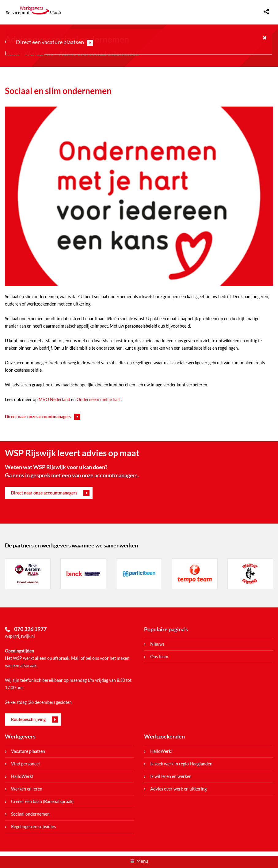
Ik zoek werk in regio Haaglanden (181, 764)
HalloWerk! (22, 776)
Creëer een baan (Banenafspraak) (42, 801)
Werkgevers (20, 736)
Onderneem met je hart (99, 399)
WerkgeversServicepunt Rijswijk (34, 11)
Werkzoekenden (164, 736)
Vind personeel (25, 764)
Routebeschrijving (28, 719)
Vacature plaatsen (28, 751)
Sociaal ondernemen (30, 814)
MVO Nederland (54, 399)
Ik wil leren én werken (171, 776)
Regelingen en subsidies (33, 827)
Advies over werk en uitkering (178, 789)
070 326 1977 (30, 629)
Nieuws (157, 644)
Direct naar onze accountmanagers (38, 417)
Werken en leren (27, 789)
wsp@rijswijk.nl (20, 636)
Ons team (159, 657)
